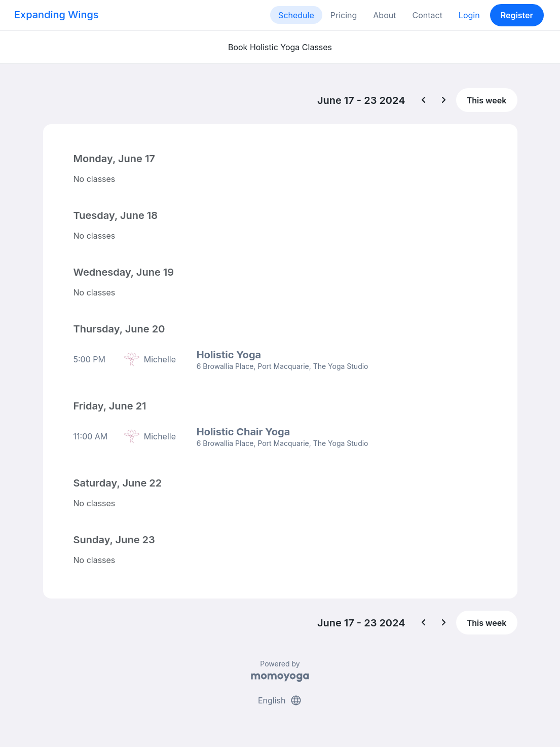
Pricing (344, 15)
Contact (427, 15)
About (384, 15)
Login (469, 15)
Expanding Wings (57, 15)
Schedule (296, 15)
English (280, 700)
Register (517, 15)
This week (487, 100)
